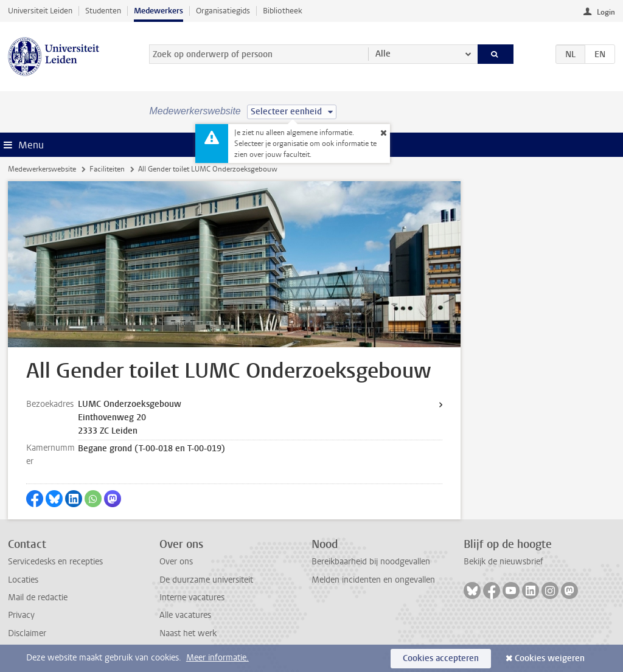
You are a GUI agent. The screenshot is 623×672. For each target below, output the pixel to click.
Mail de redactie (38, 598)
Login (606, 12)
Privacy (21, 615)
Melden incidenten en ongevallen (373, 580)
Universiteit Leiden (40, 11)
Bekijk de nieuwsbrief (503, 562)
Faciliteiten (107, 169)
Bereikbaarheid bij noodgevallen (371, 562)
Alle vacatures (185, 615)
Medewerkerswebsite (42, 169)
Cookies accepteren (441, 658)
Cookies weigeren (550, 658)
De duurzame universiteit (206, 580)
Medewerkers (158, 11)
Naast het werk (188, 633)
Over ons (176, 562)
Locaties (23, 580)
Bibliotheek (283, 11)
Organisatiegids (223, 11)
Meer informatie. (218, 658)
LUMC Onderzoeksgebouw (130, 404)
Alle (383, 54)
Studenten (103, 11)
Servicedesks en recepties (55, 562)
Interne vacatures (192, 598)
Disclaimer (27, 633)
